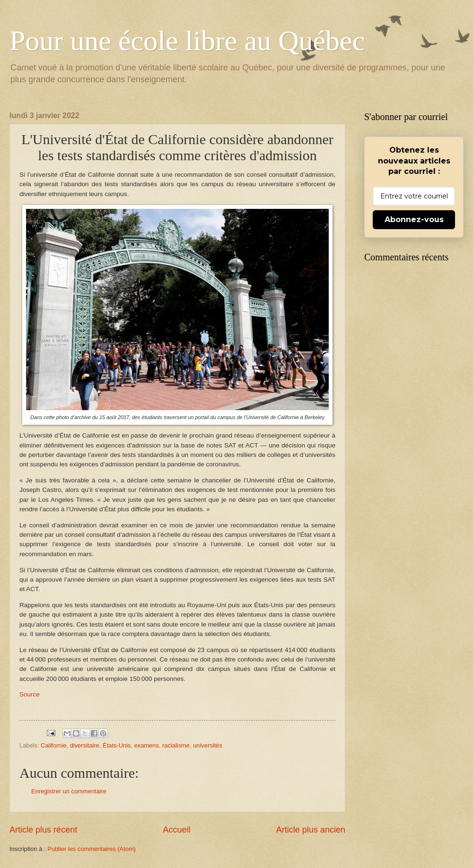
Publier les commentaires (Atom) (92, 849)
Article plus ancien (311, 830)
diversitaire (85, 745)
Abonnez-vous (414, 219)
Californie (53, 745)
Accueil (176, 830)
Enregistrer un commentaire (69, 791)
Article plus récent (43, 830)
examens (147, 745)
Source (30, 694)
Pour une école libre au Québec (187, 41)
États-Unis (117, 745)
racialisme (176, 745)
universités (208, 745)
